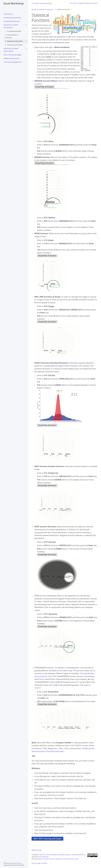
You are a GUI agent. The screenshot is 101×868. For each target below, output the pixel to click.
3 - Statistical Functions (14, 41)
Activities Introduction (12, 21)
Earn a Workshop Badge (13, 55)
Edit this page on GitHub (39, 863)
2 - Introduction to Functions (12, 36)
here (81, 75)
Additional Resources (11, 58)
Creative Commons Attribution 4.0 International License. (61, 859)
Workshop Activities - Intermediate (11, 50)
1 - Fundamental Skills (13, 31)
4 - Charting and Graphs (14, 45)
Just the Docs (17, 863)
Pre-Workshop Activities (12, 18)
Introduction (8, 14)
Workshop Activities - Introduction (11, 26)
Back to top (36, 850)
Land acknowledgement (12, 62)
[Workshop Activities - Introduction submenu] (26, 25)
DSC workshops (44, 857)
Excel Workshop (14, 3)
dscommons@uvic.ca (79, 855)
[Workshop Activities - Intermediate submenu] (26, 48)
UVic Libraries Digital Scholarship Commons (83, 3)
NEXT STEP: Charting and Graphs (47, 839)
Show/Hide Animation (44, 87)
